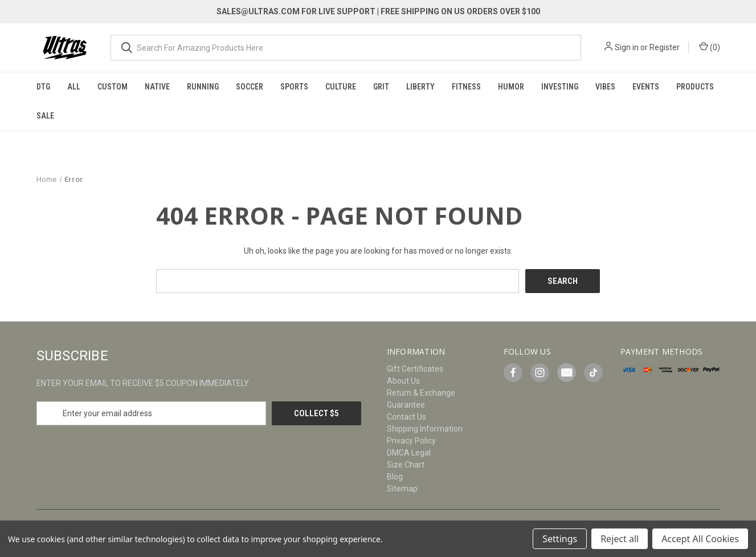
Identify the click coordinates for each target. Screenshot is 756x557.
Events (646, 87)
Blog (395, 477)
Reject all (620, 539)
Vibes (605, 87)
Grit (381, 87)
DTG (43, 87)
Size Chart (406, 465)
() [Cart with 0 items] (710, 47)
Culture (341, 87)
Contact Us (406, 417)
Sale (45, 116)
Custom (113, 87)
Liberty (420, 87)
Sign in (627, 47)
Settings (560, 539)
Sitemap (402, 489)
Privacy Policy (411, 441)
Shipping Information (425, 429)
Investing (560, 87)
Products (695, 87)
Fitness (466, 87)
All (74, 87)
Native (157, 87)
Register (665, 47)
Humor (511, 87)
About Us (403, 381)
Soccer (250, 87)
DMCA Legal (409, 453)
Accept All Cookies (700, 539)
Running (203, 87)
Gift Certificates (415, 369)
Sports (294, 87)
